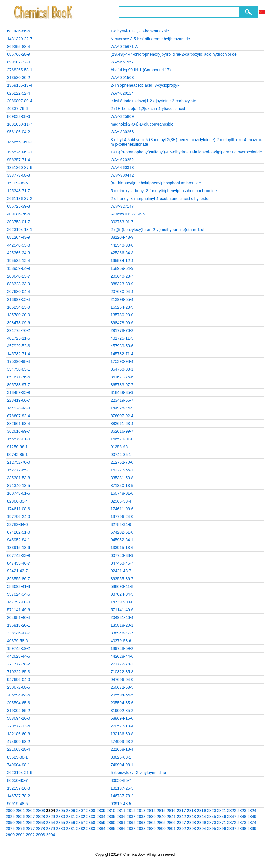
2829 (50, 817)
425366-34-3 (19, 253)
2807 (81, 811)
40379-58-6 (18, 641)
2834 (101, 817)
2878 (40, 829)
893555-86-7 (19, 579)
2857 (81, 823)
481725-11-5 (19, 338)
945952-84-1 (19, 540)
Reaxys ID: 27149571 (130, 214)
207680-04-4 (19, 292)
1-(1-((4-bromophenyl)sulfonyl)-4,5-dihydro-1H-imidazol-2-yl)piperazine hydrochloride (186, 152)
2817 (181, 811)
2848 (242, 817)
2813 (141, 811)
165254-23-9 (19, 307)
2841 (171, 817)
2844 (201, 817)
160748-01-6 (19, 493)
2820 (212, 811)
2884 (101, 829)
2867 (181, 823)
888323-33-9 (19, 284)
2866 (171, 823)
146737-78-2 (19, 796)
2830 (60, 817)
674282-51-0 (19, 532)
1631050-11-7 (20, 124)
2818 (191, 811)
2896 (222, 829)
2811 (121, 811)
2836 (121, 817)
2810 (111, 811)
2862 (131, 823)
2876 (20, 829)
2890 (161, 829)
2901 (20, 835)
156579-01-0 (19, 439)
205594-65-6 (19, 703)
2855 (60, 823)
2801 (20, 811)
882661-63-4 (19, 424)
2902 (30, 835)
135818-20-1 (19, 625)
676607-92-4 (19, 416)
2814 (151, 811)
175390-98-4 (19, 361)
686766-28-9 (19, 54)
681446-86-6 (19, 31)
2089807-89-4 (20, 101)
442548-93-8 (19, 245)
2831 (71, 817)
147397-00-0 (19, 602)
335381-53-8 (19, 478)
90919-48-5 (18, 804)
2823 (242, 811)
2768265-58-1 (20, 70)
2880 (60, 829)
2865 (161, 823)
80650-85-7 (18, 780)
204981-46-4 (19, 617)
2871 (222, 823)
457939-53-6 (19, 346)
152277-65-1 (19, 470)
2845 (212, 817)
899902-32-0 (19, 62)
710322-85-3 (19, 672)
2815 (161, 811)
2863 (141, 823)
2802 (30, 811)
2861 (121, 823)
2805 (60, 811)
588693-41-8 (19, 586)
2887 (131, 829)
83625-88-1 (18, 757)
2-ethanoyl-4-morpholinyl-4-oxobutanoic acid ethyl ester (160, 199)
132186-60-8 (19, 734)
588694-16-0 (19, 718)
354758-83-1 (19, 369)
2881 (71, 829)
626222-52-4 (19, 93)
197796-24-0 (19, 517)
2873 (242, 823)
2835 (111, 817)
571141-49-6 (19, 610)
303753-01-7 (19, 222)
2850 (10, 823)
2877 (30, 829)
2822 (232, 811)
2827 (30, 817)
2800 (10, 811)
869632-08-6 (19, 116)
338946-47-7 (19, 633)
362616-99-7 (19, 431)
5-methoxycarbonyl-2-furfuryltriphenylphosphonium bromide (164, 191)
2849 (252, 817)
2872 (232, 823)
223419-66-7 (19, 400)
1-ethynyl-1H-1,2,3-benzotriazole (140, 31)
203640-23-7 (19, 276)
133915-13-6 (19, 548)
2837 (131, 817)
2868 (191, 823)
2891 (171, 829)
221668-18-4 (19, 749)
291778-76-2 (19, 330)
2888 (141, 829)
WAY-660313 (122, 168)
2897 (232, 829)
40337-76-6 (18, 109)
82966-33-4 (18, 501)
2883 (91, 829)
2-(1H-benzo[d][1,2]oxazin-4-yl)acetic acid (148, 109)
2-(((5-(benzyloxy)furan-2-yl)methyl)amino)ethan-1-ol (157, 230)
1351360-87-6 (20, 168)
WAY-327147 (122, 206)
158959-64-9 (19, 268)
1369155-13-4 (20, 85)
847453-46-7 (19, 563)
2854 (50, 823)
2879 (50, 829)
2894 (201, 829)
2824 (252, 811)
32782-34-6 (18, 524)
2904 (50, 835)
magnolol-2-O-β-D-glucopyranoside (142, 124)
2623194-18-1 (20, 230)
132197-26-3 (19, 788)
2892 (181, 829)
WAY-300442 (122, 175)
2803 (40, 811)
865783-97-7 (19, 385)
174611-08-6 (19, 509)
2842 (181, 817)
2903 (40, 835)
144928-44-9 (19, 408)
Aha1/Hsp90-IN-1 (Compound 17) (141, 70)
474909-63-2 (19, 742)
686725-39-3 (19, 206)
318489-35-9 (19, 392)
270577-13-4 (19, 726)
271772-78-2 (19, 664)
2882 (81, 829)
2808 (91, 811)
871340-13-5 (19, 486)
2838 (141, 817)
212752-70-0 (19, 462)
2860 (111, 823)
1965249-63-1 (20, 152)
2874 (252, 823)
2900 (10, 835)
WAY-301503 (122, 78)
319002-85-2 (19, 711)
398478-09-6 (19, 323)
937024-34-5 (19, 594)
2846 (222, 817)
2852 (30, 823)
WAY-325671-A (124, 47)
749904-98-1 (19, 765)
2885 (111, 829)
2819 (201, 811)
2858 (91, 823)
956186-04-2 (19, 132)
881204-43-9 (19, 237)
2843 (191, 817)
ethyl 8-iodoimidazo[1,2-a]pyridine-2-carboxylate (153, 101)
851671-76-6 (19, 377)
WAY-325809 (122, 116)
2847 (232, 817)
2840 (161, 817)
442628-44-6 (19, 656)
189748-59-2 (19, 648)
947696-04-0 (19, 680)
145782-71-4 (19, 354)
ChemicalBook (44, 12)
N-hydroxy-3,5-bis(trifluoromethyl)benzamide (150, 39)
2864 (151, 823)
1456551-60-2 (20, 142)
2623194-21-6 (20, 773)
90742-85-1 (18, 455)
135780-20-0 (19, 315)
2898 (242, 829)
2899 (252, 829)
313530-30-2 (19, 78)
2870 (212, 823)
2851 (20, 823)
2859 (101, 823)
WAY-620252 (122, 160)
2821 (222, 811)
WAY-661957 (122, 62)
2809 (101, 811)
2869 (201, 823)
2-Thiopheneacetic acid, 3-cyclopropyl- (145, 85)
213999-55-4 (19, 299)
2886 (121, 829)
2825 (10, 817)
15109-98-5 (18, 183)
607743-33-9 (19, 555)
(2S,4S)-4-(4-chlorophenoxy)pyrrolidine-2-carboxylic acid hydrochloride (174, 54)
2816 (171, 811)
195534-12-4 (19, 261)
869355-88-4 (19, 47)
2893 (191, 829)
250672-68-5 (19, 687)
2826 (20, 817)
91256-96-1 (18, 447)
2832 (81, 817)
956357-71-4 (19, 160)
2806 (71, 811)
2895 (212, 829)
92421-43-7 (18, 571)
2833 (91, 817)
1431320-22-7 (20, 39)
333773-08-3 (19, 175)
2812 (131, 811)
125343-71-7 (19, 191)
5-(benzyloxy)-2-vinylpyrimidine (138, 773)
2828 (40, 817)
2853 (40, 823)
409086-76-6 (19, 214)
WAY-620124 (122, 93)
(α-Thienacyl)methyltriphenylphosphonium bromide (156, 183)
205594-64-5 (19, 695)
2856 (71, 823)
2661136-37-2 (20, 199)
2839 (151, 817)
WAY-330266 (122, 132)
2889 (151, 829)
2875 (10, 829)
